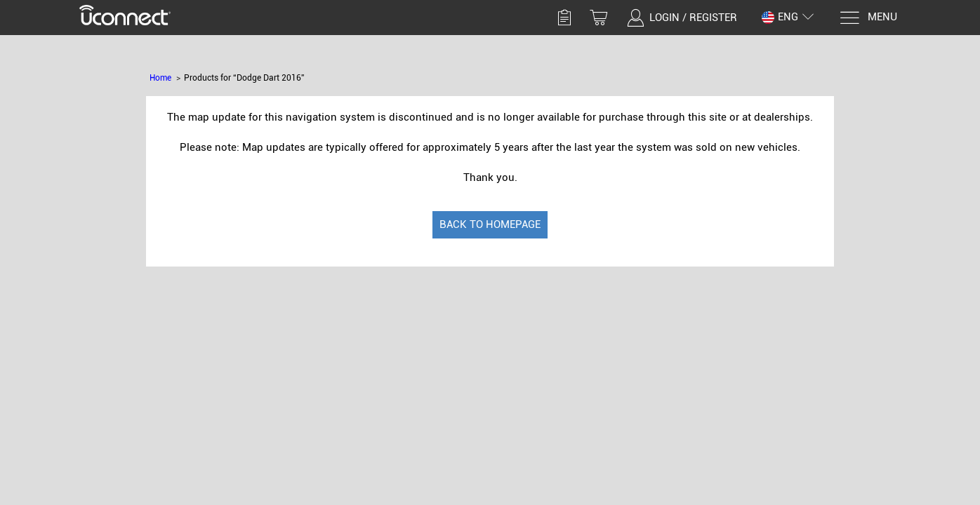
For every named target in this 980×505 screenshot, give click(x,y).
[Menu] (868, 18)
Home (160, 78)
